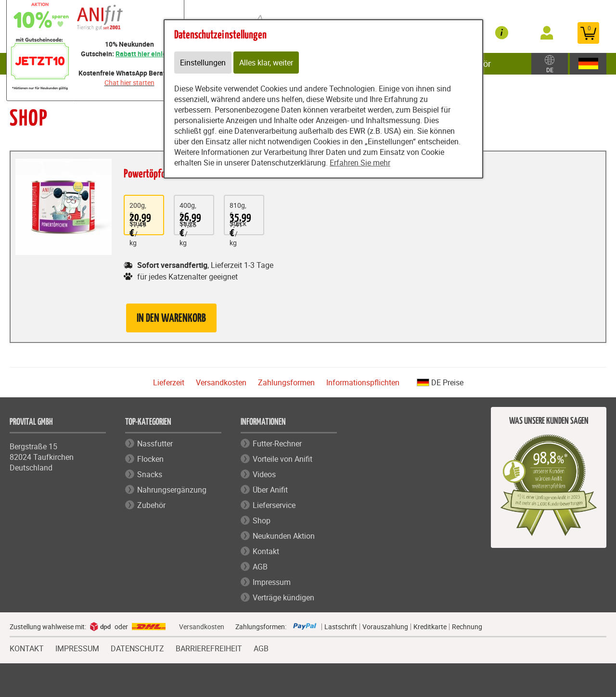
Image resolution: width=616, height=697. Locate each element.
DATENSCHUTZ (137, 647)
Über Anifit (270, 490)
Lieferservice (274, 505)
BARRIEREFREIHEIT (209, 647)
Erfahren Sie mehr (360, 163)
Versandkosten (221, 382)
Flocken (150, 459)
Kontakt (266, 551)
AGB (260, 567)
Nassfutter (155, 444)
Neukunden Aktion (284, 536)
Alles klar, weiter (266, 63)
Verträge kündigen (283, 597)
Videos (264, 474)
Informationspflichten (363, 382)
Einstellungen (203, 63)
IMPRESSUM (77, 647)
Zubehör (151, 505)
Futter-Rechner (277, 444)
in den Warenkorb (171, 319)
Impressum (272, 582)
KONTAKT (27, 647)
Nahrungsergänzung (172, 490)
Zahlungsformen (286, 382)
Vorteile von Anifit (282, 459)
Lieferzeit (169, 382)
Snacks (150, 474)
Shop (262, 520)
